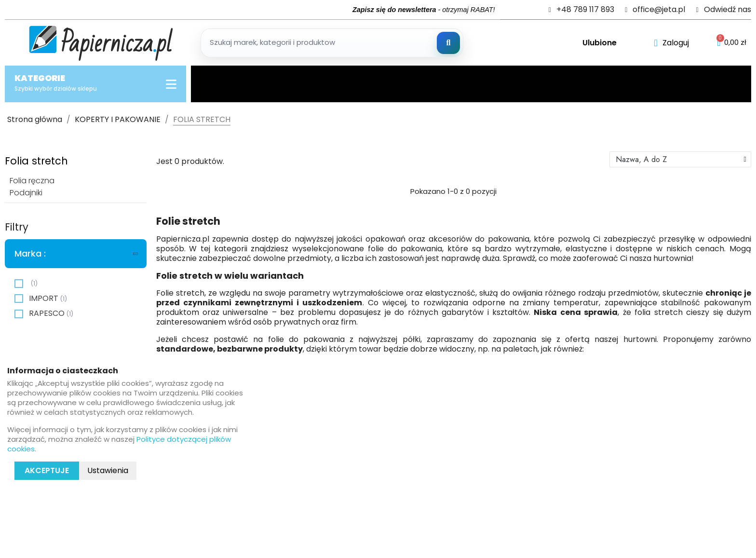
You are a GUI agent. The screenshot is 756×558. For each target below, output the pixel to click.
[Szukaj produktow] (332, 43)
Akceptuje (47, 470)
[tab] (76, 254)
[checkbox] (19, 284)
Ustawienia (108, 470)
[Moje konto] (672, 43)
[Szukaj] (448, 43)
